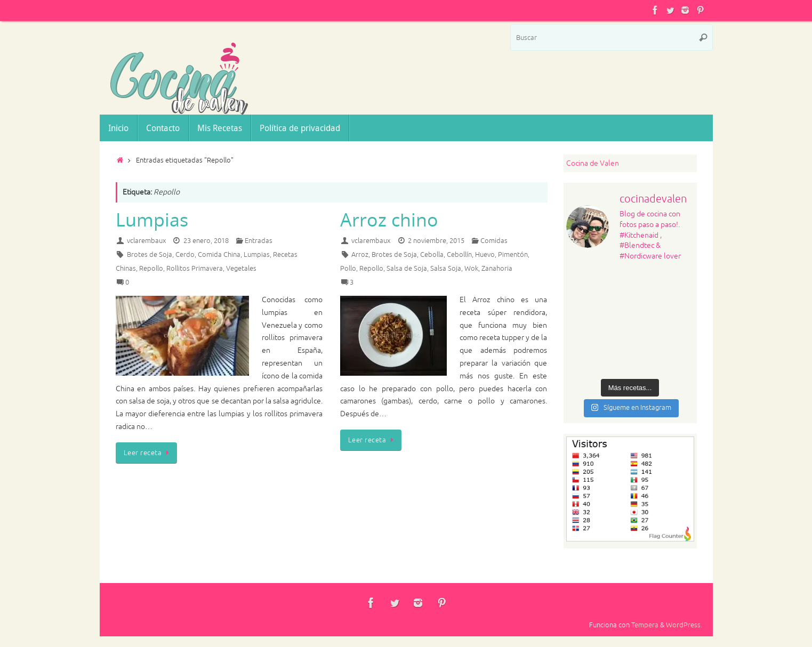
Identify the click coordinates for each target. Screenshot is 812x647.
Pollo (348, 269)
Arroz (360, 255)
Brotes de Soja (150, 255)
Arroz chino (389, 220)
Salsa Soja (446, 269)
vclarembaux (146, 241)
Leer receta (148, 453)
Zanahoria (497, 269)
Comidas (494, 241)
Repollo (151, 269)
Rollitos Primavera (195, 269)
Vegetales (241, 269)
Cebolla (432, 255)
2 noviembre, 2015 (436, 241)
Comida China (219, 255)
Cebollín (459, 255)
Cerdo (185, 255)
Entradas (259, 241)
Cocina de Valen (593, 163)
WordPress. (684, 625)
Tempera (645, 625)
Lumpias (152, 220)
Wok (471, 269)
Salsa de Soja (407, 269)
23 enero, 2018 (206, 241)
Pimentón (513, 255)
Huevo (485, 255)
